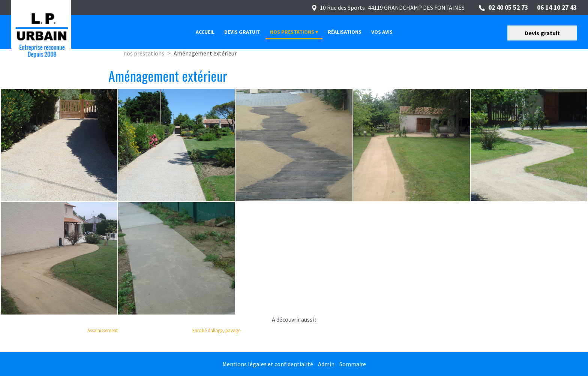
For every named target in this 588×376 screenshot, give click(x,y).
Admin (326, 364)
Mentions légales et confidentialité (268, 364)
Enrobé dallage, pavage (216, 330)
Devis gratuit (542, 33)
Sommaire (353, 364)
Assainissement (103, 330)
